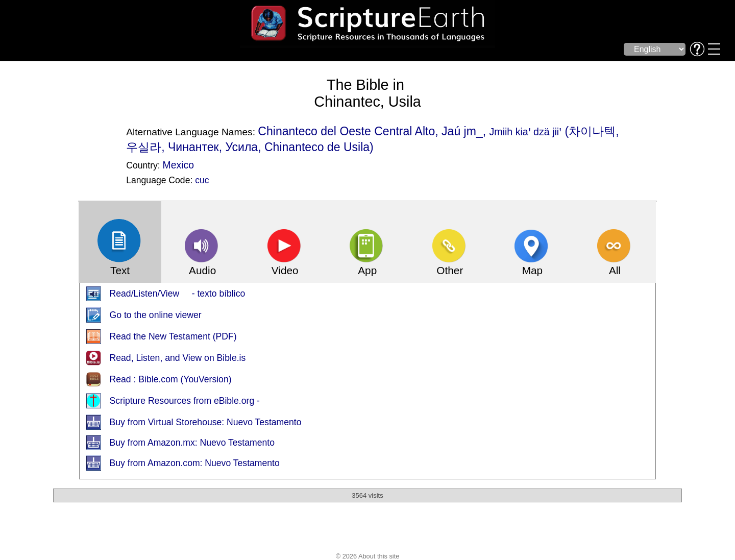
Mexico (178, 165)
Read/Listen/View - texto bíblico (178, 294)
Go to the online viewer (156, 315)
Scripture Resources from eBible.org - (185, 401)
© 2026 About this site (368, 556)
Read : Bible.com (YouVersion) (171, 379)
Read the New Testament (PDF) (173, 336)
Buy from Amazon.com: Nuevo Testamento (195, 463)
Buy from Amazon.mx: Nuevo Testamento (192, 443)
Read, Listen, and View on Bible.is (178, 358)
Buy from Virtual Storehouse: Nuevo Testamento (206, 422)
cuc (202, 180)
